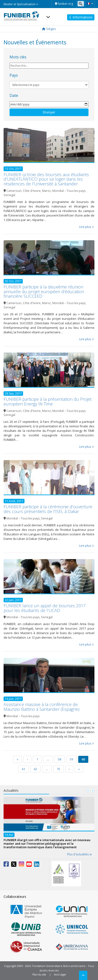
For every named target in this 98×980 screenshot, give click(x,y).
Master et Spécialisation (21, 4)
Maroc (47, 191)
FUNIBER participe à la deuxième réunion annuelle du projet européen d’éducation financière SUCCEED (44, 292)
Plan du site (39, 974)
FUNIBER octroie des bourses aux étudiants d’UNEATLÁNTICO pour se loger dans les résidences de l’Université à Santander (46, 179)
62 (35, 769)
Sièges (49, 29)
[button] (90, 4)
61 (24, 769)
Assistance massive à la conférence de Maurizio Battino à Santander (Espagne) (42, 707)
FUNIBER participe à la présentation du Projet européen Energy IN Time (48, 401)
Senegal (9, 195)
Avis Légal (60, 974)
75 (59, 769)
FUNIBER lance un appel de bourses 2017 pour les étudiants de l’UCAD (45, 608)
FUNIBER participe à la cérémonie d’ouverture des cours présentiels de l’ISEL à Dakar (48, 509)
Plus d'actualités (79, 854)
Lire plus (85, 227)
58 (59, 759)
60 (83, 759)
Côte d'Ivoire (32, 191)
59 (71, 759)
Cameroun (14, 191)
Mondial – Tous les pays (69, 191)
